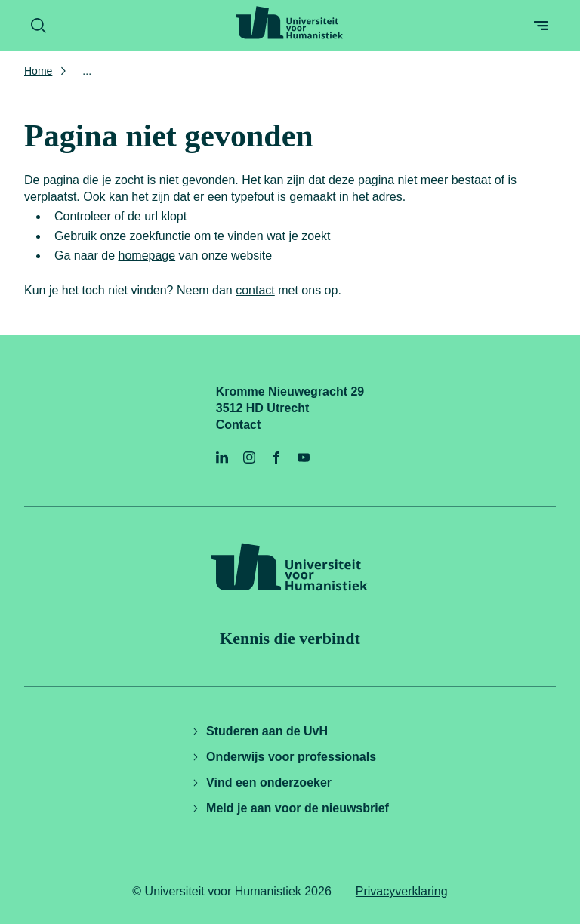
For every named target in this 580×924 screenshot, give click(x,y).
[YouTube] (304, 457)
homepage (147, 256)
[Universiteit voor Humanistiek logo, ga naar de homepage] (289, 23)
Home (38, 71)
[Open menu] (541, 26)
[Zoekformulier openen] (39, 26)
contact (255, 290)
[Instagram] (249, 457)
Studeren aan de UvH (259, 731)
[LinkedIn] (222, 457)
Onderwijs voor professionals (284, 757)
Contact (239, 425)
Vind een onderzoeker (261, 782)
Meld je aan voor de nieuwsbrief (290, 808)
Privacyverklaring (402, 891)
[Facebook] (276, 457)
